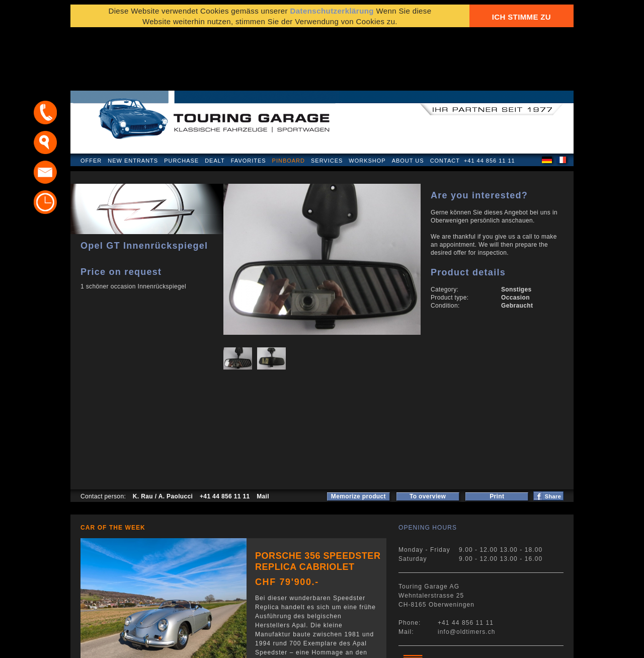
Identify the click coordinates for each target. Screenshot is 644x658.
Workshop (367, 103)
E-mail (443, 645)
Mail (263, 438)
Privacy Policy (104, 645)
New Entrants (133, 103)
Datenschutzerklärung (332, 16)
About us (408, 103)
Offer (91, 103)
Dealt (215, 103)
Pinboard (289, 103)
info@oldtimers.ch (467, 574)
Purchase (181, 103)
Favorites (249, 103)
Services (327, 103)
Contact (445, 103)
